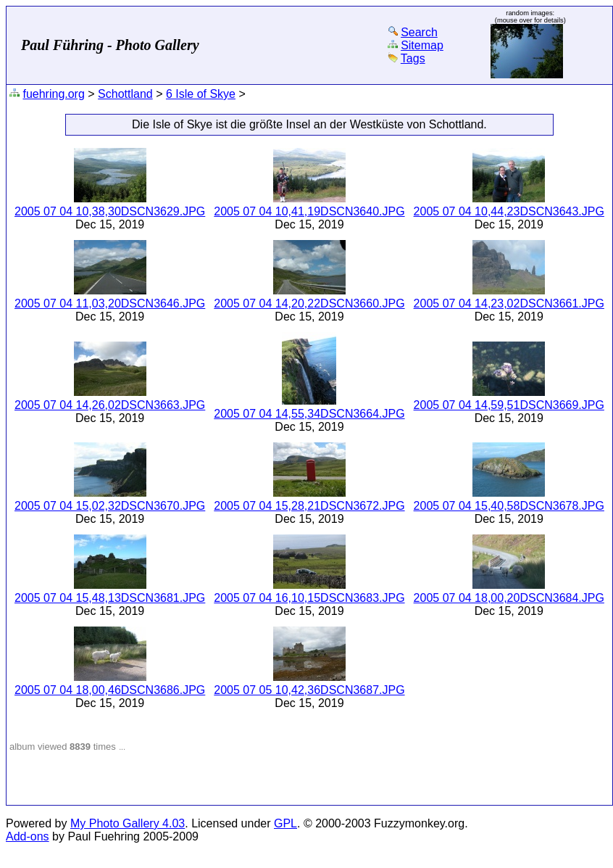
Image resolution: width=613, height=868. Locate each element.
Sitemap (422, 45)
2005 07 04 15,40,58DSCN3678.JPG (509, 506)
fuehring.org (53, 94)
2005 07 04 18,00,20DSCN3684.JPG (509, 598)
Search (419, 32)
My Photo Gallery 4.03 (128, 823)
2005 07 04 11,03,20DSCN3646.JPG (110, 303)
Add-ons (28, 836)
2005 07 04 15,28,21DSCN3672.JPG (309, 506)
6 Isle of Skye (201, 94)
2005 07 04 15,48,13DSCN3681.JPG (110, 598)
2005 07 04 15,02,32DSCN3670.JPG (110, 506)
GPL (285, 823)
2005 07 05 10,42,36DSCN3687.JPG (309, 690)
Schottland (125, 94)
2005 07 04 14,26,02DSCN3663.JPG (110, 405)
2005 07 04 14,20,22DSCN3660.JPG (309, 303)
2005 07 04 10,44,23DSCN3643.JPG (509, 211)
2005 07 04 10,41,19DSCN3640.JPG (309, 211)
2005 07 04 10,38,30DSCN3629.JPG (110, 211)
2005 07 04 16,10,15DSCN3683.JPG (309, 598)
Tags (413, 58)
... (122, 747)
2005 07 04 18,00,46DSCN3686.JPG (110, 690)
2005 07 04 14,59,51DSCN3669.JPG (509, 405)
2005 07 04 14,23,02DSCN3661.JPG (509, 303)
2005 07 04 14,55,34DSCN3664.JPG (309, 414)
